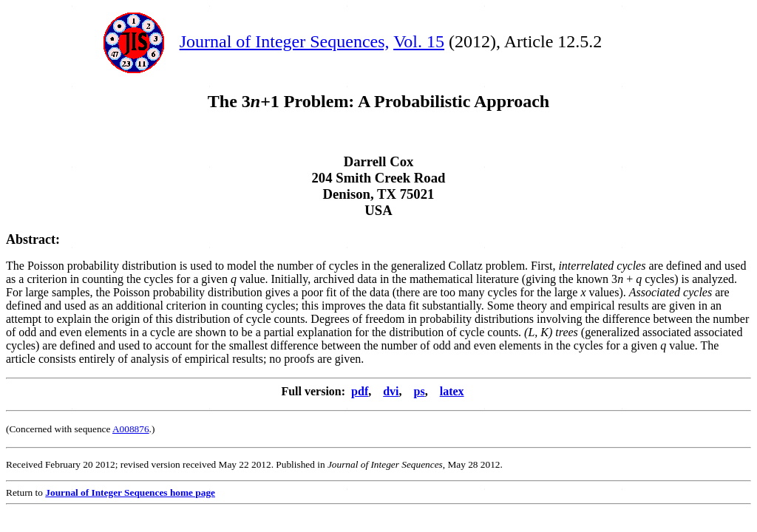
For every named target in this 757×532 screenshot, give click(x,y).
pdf (360, 391)
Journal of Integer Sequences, (285, 41)
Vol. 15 (419, 41)
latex (452, 391)
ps (420, 391)
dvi (391, 391)
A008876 (131, 429)
